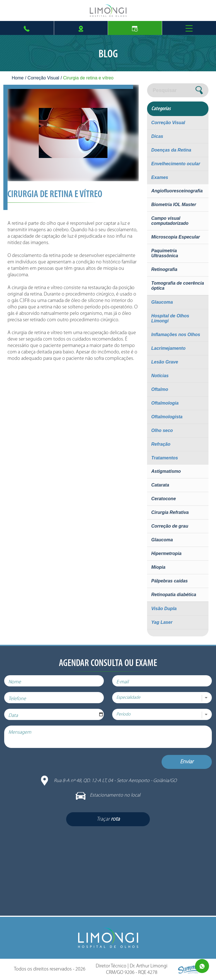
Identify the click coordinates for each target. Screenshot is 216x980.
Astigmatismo (166, 471)
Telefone (17, 699)
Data (13, 716)
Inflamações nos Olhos (176, 335)
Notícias (160, 376)
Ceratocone (164, 499)
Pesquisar (165, 90)
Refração (161, 444)
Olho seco (162, 430)
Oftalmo (160, 389)
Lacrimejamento (168, 348)
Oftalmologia (165, 403)
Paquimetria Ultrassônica (165, 253)
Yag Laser (162, 622)
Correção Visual (44, 78)
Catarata (160, 485)
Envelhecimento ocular (176, 164)
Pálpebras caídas (170, 581)
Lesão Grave (165, 362)
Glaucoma (162, 302)
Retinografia (164, 269)
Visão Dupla (164, 609)
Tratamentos (165, 458)
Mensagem (20, 732)
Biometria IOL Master (174, 205)
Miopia (158, 567)
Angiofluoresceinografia (177, 191)
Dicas (157, 136)
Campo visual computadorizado (170, 221)
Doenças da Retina (171, 150)
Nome (15, 682)
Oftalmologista (167, 417)
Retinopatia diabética (174, 595)
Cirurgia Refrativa (170, 512)
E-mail (123, 682)
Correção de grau (170, 526)
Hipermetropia (166, 553)
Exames (160, 177)
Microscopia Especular (176, 237)
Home (18, 78)
